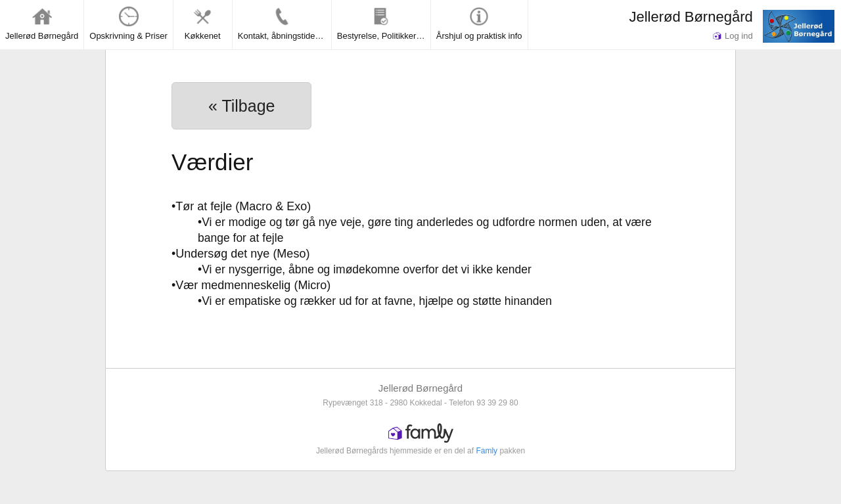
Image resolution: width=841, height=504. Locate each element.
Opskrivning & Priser (128, 24)
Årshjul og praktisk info (479, 24)
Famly (487, 451)
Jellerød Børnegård (691, 17)
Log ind (733, 36)
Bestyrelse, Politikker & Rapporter (384, 24)
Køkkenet (203, 24)
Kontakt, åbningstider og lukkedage (284, 24)
